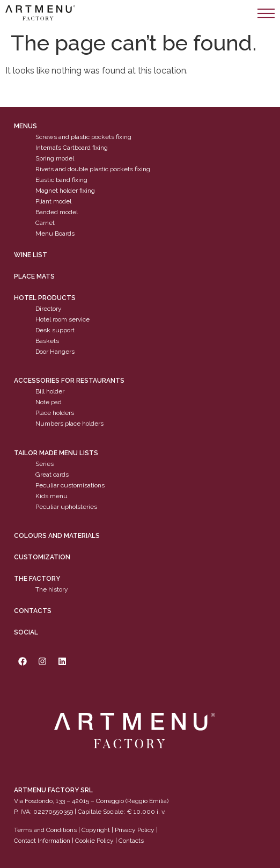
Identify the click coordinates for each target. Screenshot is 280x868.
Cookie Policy (94, 841)
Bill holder (50, 391)
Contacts (33, 611)
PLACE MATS (34, 276)
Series (45, 464)
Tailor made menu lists (56, 453)
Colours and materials (57, 536)
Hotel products (45, 298)
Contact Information (42, 841)
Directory (49, 309)
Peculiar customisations (70, 485)
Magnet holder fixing (65, 191)
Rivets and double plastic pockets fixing (93, 169)
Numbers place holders (69, 424)
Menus (25, 126)
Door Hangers (55, 352)
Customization (42, 557)
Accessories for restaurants (69, 381)
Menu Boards (55, 234)
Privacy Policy (135, 830)
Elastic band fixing (61, 180)
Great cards (52, 475)
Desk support (55, 330)
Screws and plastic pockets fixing (83, 137)
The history (52, 589)
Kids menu (51, 496)
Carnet (45, 223)
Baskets (47, 341)
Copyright (96, 830)
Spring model (55, 158)
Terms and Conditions (45, 830)
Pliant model (53, 201)
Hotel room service (62, 319)
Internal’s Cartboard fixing (72, 148)
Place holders (55, 413)
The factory (37, 579)
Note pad (49, 402)
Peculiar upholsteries (66, 507)
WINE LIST (31, 255)
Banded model (57, 212)
